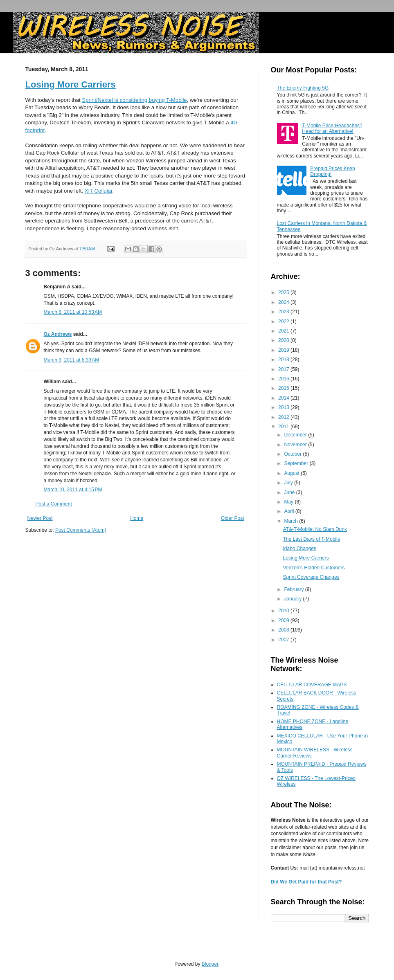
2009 (284, 620)
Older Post (233, 518)
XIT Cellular (99, 191)
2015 (284, 388)
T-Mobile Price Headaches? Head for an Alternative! (332, 128)
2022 (284, 321)
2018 (284, 360)
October (293, 454)
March (292, 521)
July (289, 483)
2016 (284, 379)
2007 (284, 640)
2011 (284, 427)
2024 (284, 302)
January (293, 599)
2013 (284, 407)
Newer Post (40, 518)
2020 (284, 340)
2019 (284, 350)
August (292, 473)
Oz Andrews (58, 334)
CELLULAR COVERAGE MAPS (312, 685)
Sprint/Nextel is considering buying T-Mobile (134, 100)
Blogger (210, 964)
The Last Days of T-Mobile (311, 539)
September (297, 463)
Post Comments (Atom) (81, 530)
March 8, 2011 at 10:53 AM (73, 312)
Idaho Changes (299, 548)
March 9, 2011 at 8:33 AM (72, 360)
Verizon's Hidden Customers (314, 568)
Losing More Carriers (71, 84)
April (289, 511)
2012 (284, 417)
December (296, 435)
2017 (284, 369)
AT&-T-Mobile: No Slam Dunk (315, 529)
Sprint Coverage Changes (311, 577)
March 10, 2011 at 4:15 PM (73, 490)
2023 (284, 312)
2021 (284, 331)
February (294, 589)
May (289, 502)
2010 (284, 611)
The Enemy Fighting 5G (303, 88)
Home (137, 518)
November (296, 445)
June (290, 492)
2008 (284, 630)
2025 (284, 292)
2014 (284, 398)
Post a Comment (54, 504)
